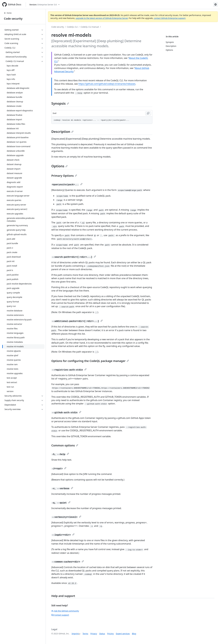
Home (8, 13)
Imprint (75, 634)
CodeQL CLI (72, 27)
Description (62, 132)
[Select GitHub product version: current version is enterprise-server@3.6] (44, 5)
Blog (134, 634)
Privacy (94, 634)
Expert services (123, 634)
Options (59, 166)
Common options (65, 445)
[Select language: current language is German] (216, 4)
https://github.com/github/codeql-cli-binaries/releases (107, 84)
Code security (13, 19)
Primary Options (64, 176)
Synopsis (60, 103)
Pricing (110, 634)
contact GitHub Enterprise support (170, 18)
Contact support (60, 615)
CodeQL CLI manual (90, 27)
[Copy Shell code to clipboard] (148, 113)
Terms (85, 634)
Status (102, 634)
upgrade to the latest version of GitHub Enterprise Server (102, 18)
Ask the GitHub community (65, 611)
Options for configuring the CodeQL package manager (90, 361)
